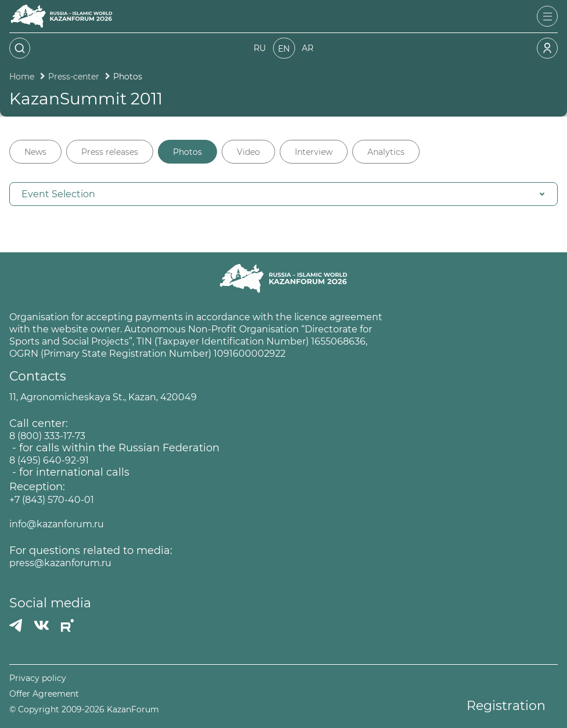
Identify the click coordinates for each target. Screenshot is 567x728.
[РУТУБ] (67, 625)
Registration (506, 706)
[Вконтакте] (41, 625)
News (35, 152)
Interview (314, 152)
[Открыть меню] (547, 16)
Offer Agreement (44, 694)
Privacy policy (38, 678)
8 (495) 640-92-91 (49, 460)
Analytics (386, 152)
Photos (187, 152)
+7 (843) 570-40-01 (52, 500)
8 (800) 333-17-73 (47, 436)
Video (248, 152)
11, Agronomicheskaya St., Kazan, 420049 (103, 397)
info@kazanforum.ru (57, 524)
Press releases (110, 152)
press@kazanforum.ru (60, 563)
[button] (283, 194)
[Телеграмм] (16, 625)
